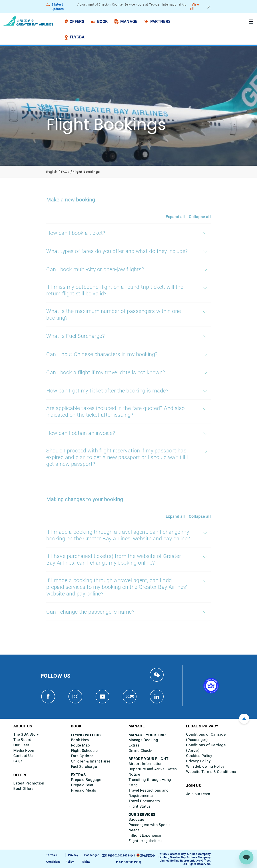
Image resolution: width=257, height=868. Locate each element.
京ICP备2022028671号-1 (118, 855)
